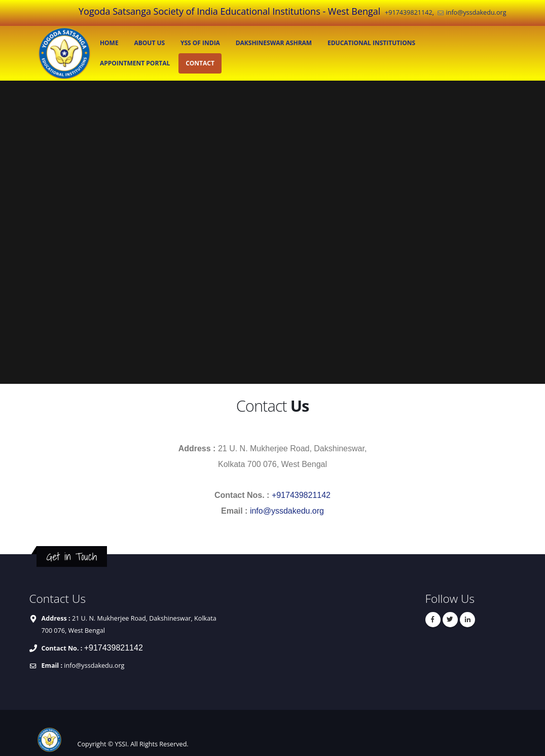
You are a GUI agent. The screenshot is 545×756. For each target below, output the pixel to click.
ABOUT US (149, 43)
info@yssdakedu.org (476, 12)
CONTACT (200, 63)
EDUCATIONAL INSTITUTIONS (371, 43)
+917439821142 (409, 12)
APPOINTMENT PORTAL (135, 63)
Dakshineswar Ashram (274, 43)
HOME (109, 43)
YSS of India (200, 43)
